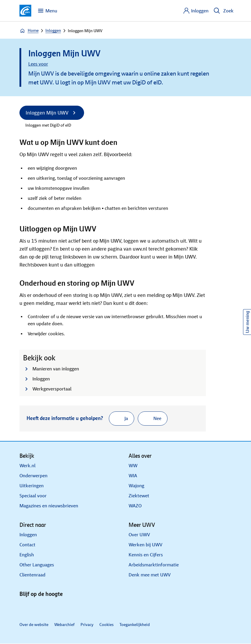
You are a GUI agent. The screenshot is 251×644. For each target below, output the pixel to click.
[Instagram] (69, 608)
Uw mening (247, 322)
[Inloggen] (196, 11)
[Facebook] (55, 608)
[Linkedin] (27, 608)
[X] (41, 608)
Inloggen (53, 31)
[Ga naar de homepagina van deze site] (25, 11)
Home (29, 31)
